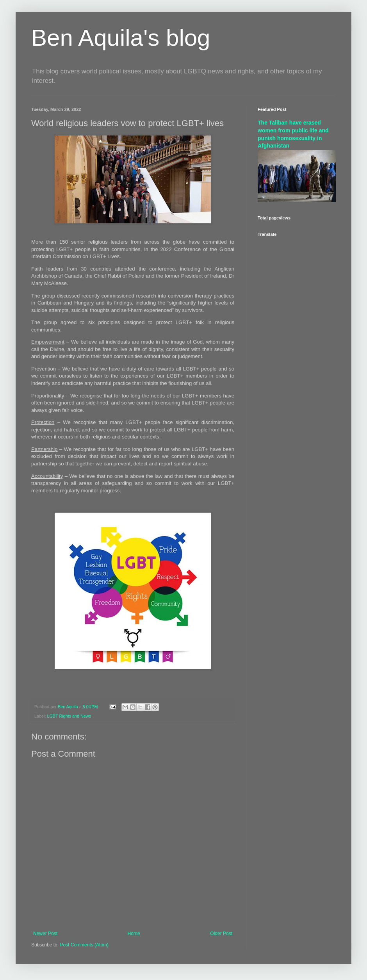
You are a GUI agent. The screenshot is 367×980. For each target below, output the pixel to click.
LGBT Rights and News (69, 716)
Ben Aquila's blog (121, 38)
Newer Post (45, 934)
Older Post (221, 934)
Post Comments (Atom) (84, 945)
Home (134, 934)
